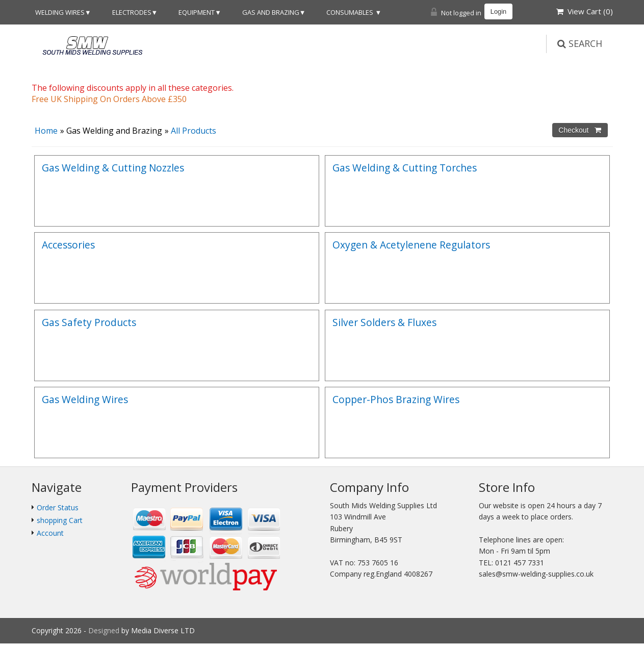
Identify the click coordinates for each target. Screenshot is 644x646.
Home (46, 131)
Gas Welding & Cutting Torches (405, 168)
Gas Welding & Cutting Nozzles (113, 168)
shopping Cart (60, 520)
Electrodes (132, 12)
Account (50, 533)
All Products (194, 131)
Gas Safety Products (89, 322)
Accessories (68, 245)
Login (498, 11)
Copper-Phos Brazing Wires (396, 399)
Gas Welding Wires (85, 399)
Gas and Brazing (271, 12)
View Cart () (585, 11)
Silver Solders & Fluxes (384, 322)
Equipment (197, 12)
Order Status (58, 507)
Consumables (351, 12)
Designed (105, 630)
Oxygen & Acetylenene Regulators (411, 245)
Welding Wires (60, 12)
